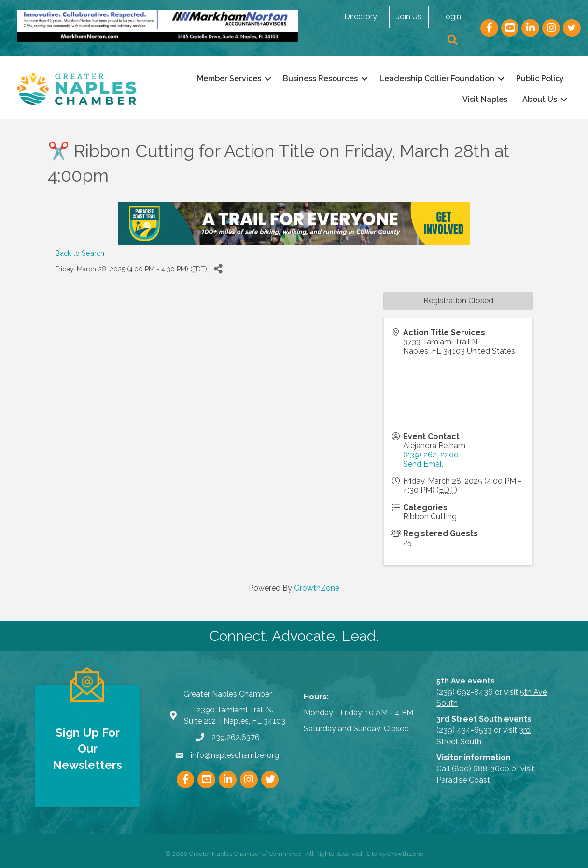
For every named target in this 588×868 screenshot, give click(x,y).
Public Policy (538, 78)
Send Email (423, 463)
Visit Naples (483, 99)
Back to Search (80, 252)
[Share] (218, 269)
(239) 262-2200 (431, 454)
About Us (537, 99)
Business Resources (318, 78)
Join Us (410, 17)
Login (452, 17)
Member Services (227, 78)
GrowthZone (317, 588)
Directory (362, 17)
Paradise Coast (463, 779)
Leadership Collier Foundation (434, 78)
